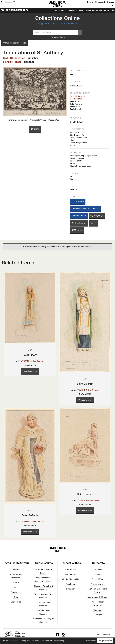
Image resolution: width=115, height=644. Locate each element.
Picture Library (98, 584)
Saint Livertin (85, 384)
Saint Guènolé (30, 515)
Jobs (98, 574)
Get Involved (70, 574)
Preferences (90, 641)
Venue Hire (16, 602)
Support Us (16, 592)
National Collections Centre (97, 10)
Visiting (16, 570)
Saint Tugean (85, 494)
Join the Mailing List (70, 579)
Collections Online (76, 10)
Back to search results (14, 43)
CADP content (77, 230)
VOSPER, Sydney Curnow (33, 361)
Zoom (35, 129)
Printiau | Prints (78, 201)
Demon (94, 223)
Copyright (98, 615)
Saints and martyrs (79, 223)
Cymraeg (110, 2)
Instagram (70, 589)
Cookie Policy (59, 641)
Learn (16, 583)
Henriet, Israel (12, 62)
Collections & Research (15, 10)
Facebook (70, 584)
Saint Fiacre (30, 355)
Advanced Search (58, 37)
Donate (90, 2)
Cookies (98, 610)
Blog (16, 587)
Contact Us (70, 570)
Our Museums (8, 2)
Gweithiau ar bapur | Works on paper (86, 209)
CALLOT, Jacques (14, 58)
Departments (60, 10)
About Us (98, 570)
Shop (16, 597)
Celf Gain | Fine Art (79, 216)
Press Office (98, 579)
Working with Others (98, 597)
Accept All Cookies (105, 641)
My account (100, 2)
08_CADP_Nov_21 (97, 216)
